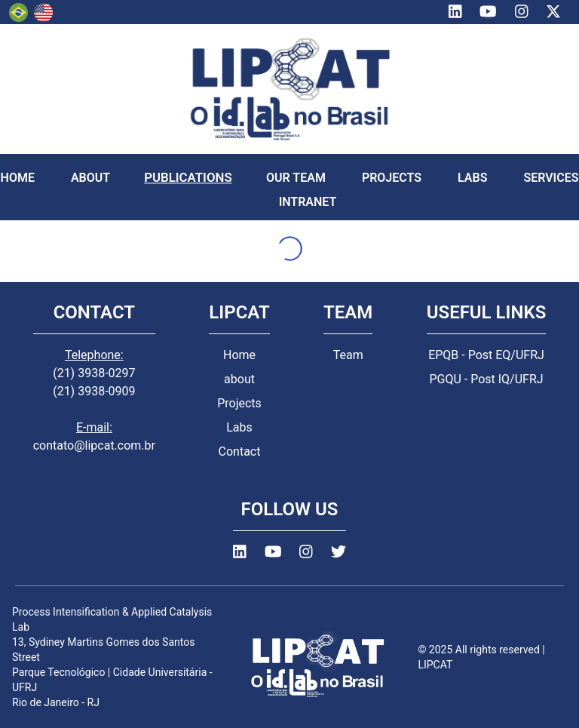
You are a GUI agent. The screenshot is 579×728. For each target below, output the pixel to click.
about (239, 379)
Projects (239, 403)
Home (239, 355)
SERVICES (551, 178)
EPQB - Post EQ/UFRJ (486, 355)
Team (348, 355)
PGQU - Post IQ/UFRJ (486, 379)
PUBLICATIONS (188, 177)
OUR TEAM (296, 178)
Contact (240, 452)
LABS (472, 178)
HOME (18, 178)
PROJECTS (392, 178)
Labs (239, 427)
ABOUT (90, 178)
